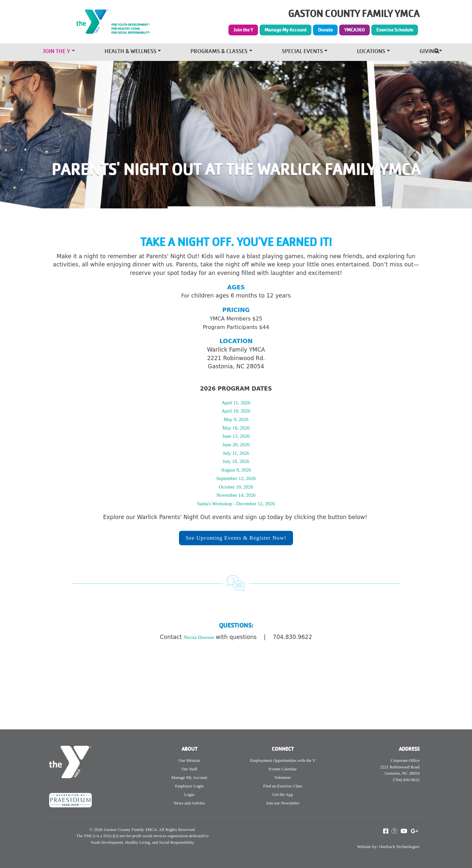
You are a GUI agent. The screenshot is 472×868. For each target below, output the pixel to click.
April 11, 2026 (236, 403)
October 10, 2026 (236, 487)
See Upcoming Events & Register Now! (236, 538)
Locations (371, 52)
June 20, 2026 (236, 445)
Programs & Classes (219, 52)
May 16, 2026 (236, 428)
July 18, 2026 (236, 461)
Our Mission (189, 760)
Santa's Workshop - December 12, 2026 (236, 504)
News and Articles (189, 803)
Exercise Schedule (395, 30)
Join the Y (243, 30)
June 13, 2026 (236, 436)
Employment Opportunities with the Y (283, 760)
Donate (325, 30)
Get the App (283, 794)
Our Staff (189, 769)
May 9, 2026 (236, 419)
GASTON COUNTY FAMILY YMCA (354, 14)
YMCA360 (354, 30)
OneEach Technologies (399, 847)
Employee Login (189, 786)
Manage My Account (285, 30)
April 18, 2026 (236, 411)
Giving (429, 52)
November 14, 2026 (236, 495)
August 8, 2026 (236, 470)
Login (189, 794)
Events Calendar (283, 769)
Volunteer (283, 777)
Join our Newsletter (283, 803)
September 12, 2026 (236, 478)
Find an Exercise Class (283, 786)
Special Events (302, 52)
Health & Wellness (130, 52)
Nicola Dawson (199, 637)
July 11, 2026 (236, 453)
